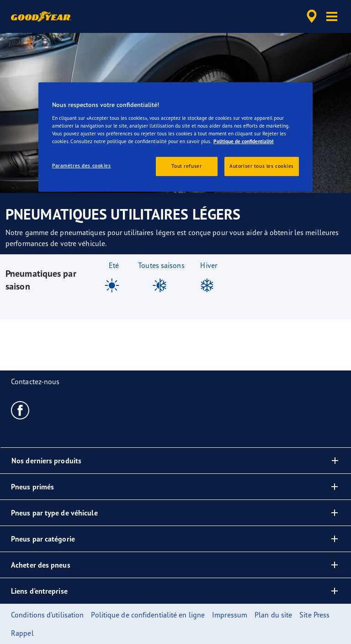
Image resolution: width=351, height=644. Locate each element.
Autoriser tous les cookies (262, 166)
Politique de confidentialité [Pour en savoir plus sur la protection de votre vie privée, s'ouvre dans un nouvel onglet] (244, 141)
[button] (332, 16)
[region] (175, 137)
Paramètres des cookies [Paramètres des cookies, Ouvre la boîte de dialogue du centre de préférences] (82, 166)
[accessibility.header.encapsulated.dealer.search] (310, 16)
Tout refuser (186, 166)
